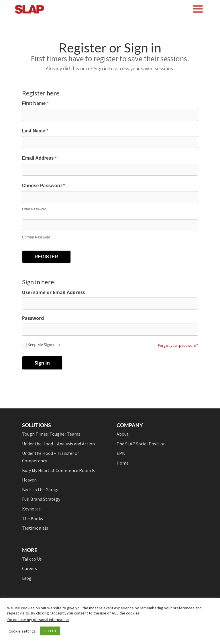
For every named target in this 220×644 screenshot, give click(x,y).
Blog (27, 578)
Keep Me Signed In (41, 345)
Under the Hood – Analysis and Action (58, 444)
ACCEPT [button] (50, 631)
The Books (33, 518)
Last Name (35, 131)
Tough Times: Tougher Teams (51, 434)
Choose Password (43, 186)
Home (123, 463)
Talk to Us (32, 559)
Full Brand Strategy (41, 499)
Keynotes (31, 509)
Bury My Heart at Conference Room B (58, 470)
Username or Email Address (54, 292)
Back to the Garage (41, 490)
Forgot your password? (178, 345)
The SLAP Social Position (141, 444)
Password (33, 318)
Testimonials (35, 528)
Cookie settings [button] (22, 631)
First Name (35, 103)
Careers (30, 568)
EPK (121, 453)
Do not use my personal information (38, 620)
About (123, 434)
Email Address (39, 158)
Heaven (29, 480)
